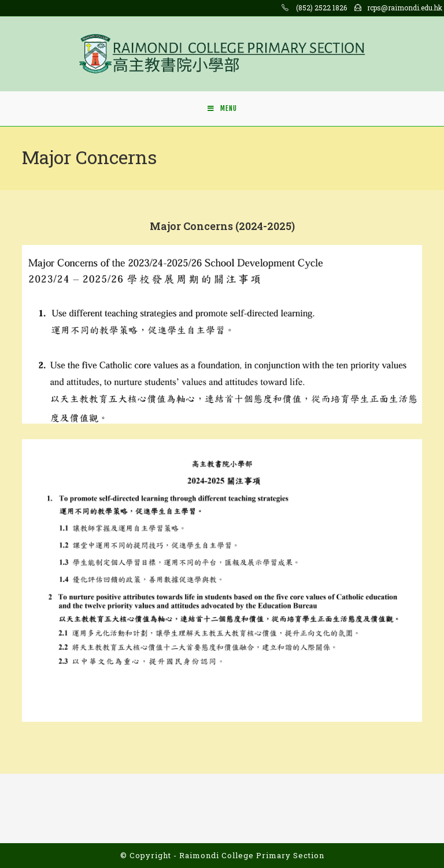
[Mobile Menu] (222, 109)
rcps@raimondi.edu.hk (405, 8)
